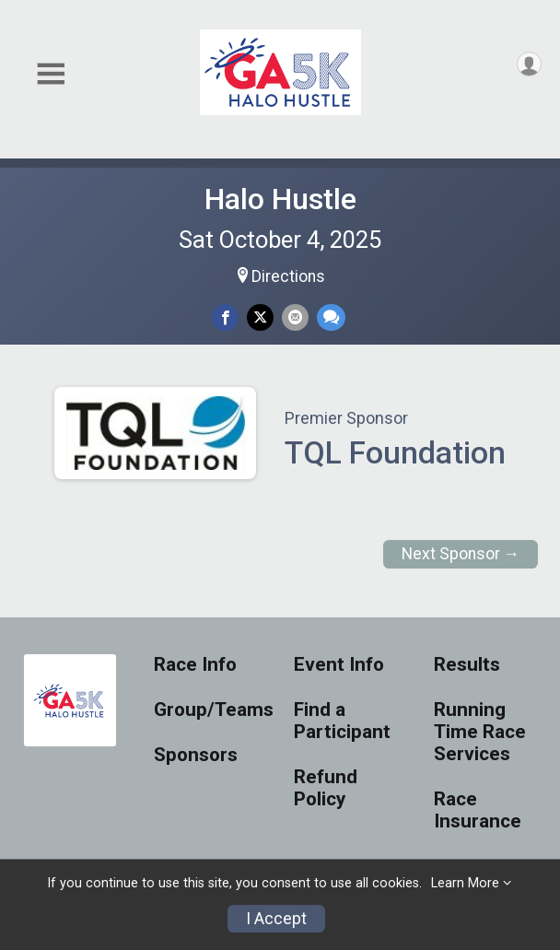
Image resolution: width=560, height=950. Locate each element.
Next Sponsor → (461, 554)
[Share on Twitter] (260, 317)
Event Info (339, 665)
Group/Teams (210, 710)
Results (467, 665)
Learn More (465, 883)
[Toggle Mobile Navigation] (51, 74)
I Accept (276, 919)
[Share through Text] (331, 317)
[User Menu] (529, 64)
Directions (288, 276)
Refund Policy (326, 788)
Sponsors (196, 755)
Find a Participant (342, 721)
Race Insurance (478, 810)
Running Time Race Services (480, 732)
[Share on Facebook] (225, 317)
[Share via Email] (295, 317)
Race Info (195, 665)
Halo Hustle (280, 199)
